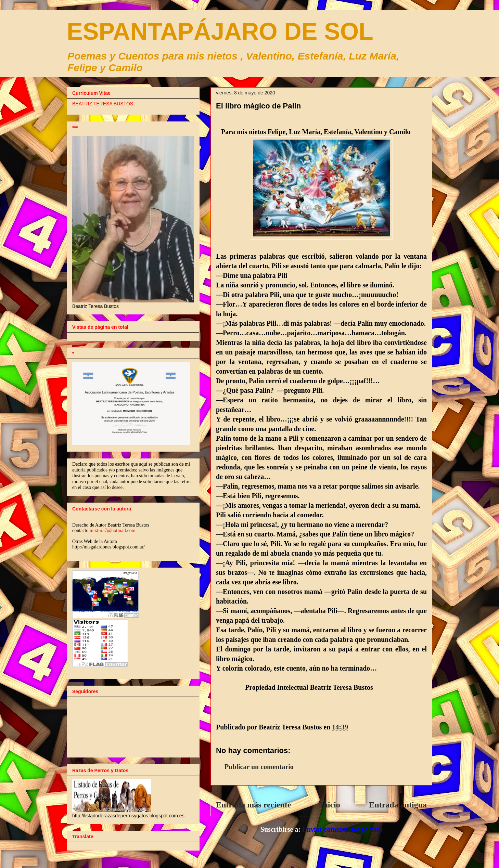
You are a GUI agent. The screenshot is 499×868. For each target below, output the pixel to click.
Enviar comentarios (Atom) (342, 829)
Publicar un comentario (259, 767)
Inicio (330, 805)
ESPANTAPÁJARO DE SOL (220, 31)
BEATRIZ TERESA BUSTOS (103, 104)
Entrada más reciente (254, 805)
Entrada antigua (398, 805)
